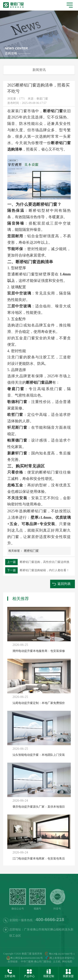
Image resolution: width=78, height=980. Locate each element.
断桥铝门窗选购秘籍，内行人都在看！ (37, 570)
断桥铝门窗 (31, 551)
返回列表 (64, 584)
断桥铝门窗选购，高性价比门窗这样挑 (37, 562)
